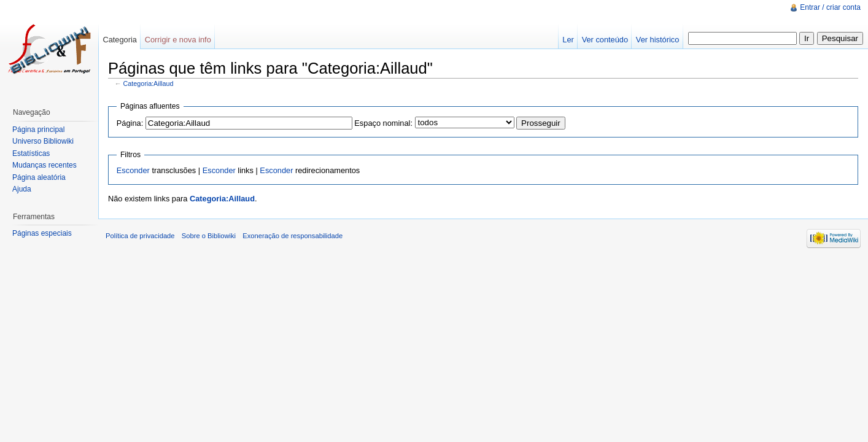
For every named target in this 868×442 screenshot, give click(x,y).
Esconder (133, 170)
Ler (568, 40)
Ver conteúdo (605, 40)
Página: (130, 123)
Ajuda (22, 189)
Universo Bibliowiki (43, 141)
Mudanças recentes (45, 165)
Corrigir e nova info (178, 40)
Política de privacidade (140, 236)
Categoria (120, 40)
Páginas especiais (42, 233)
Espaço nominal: (383, 123)
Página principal (38, 130)
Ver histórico (657, 40)
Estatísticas (31, 153)
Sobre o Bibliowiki (209, 236)
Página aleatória (39, 177)
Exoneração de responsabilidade (293, 236)
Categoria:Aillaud (149, 83)
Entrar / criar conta (830, 7)
